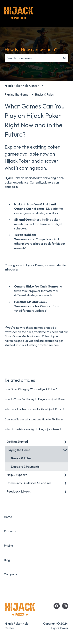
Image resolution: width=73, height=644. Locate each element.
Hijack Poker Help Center (22, 86)
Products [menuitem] (10, 531)
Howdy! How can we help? (31, 50)
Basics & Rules (44, 94)
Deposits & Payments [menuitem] (25, 467)
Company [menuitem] (10, 574)
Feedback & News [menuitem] (19, 491)
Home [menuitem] (8, 517)
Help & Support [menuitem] (17, 475)
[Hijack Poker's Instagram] (65, 606)
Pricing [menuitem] (8, 545)
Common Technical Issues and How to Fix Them (34, 419)
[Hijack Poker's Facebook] (57, 606)
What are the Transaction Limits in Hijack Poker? (34, 409)
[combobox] (33, 58)
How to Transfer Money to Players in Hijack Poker (35, 399)
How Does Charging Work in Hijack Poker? (31, 389)
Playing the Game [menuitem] (18, 450)
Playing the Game (17, 94)
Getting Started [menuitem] (17, 442)
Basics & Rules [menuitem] (21, 458)
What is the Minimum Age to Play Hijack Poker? (33, 429)
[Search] (65, 58)
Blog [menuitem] (7, 560)
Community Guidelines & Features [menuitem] (29, 483)
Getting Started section (43, 345)
